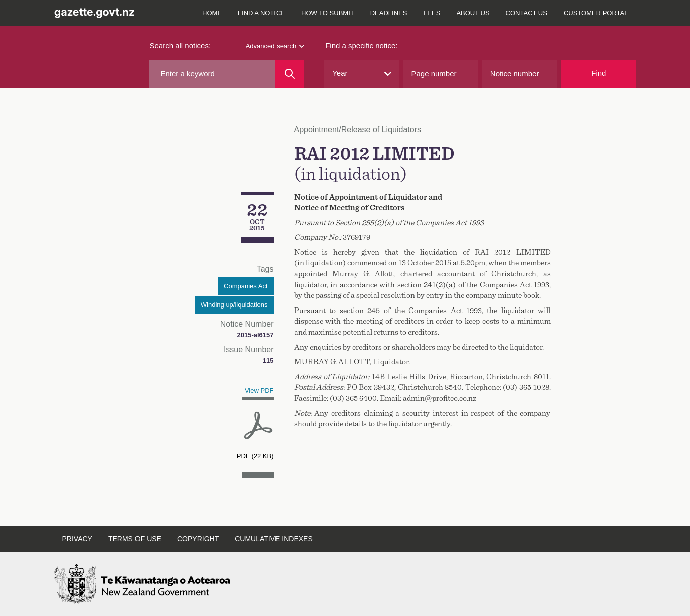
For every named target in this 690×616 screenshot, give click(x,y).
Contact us (527, 13)
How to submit (328, 13)
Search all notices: (180, 45)
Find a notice (261, 13)
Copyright (198, 539)
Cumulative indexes (274, 539)
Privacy (77, 539)
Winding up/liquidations (234, 305)
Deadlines (389, 13)
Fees (432, 13)
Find (598, 73)
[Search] (290, 74)
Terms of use (135, 539)
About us (473, 13)
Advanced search (275, 46)
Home (212, 13)
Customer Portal (596, 13)
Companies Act (246, 286)
